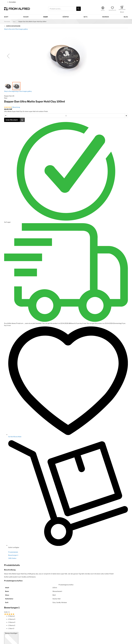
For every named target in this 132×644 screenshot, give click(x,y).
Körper (66, 17)
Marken (106, 17)
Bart (6, 17)
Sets (85, 17)
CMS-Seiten (12, 558)
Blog (126, 17)
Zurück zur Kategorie (13, 26)
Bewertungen (13, 555)
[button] (8, 56)
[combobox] (65, 9)
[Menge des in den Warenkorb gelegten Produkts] (66, 116)
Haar (45, 17)
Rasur (26, 17)
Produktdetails (13, 552)
